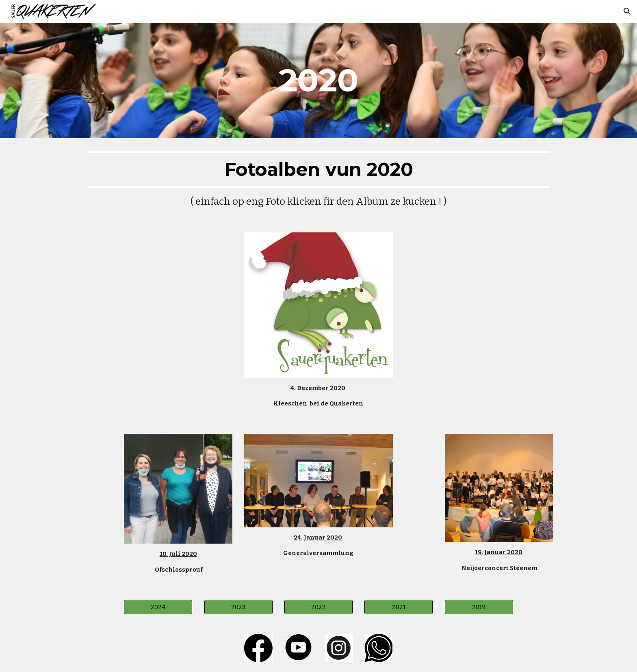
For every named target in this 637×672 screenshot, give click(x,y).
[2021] (399, 607)
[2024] (158, 607)
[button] (627, 11)
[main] (318, 80)
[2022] (318, 607)
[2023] (238, 607)
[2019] (479, 607)
